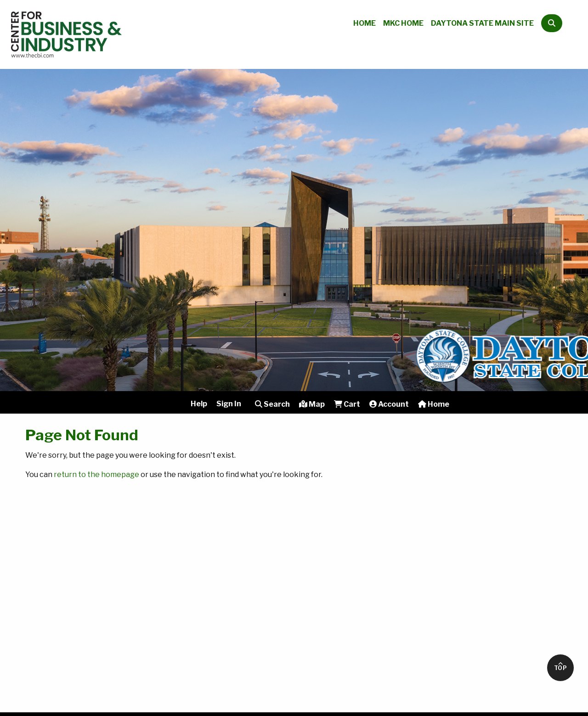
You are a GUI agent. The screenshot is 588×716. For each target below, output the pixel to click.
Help (199, 404)
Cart (347, 404)
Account (389, 404)
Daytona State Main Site (482, 23)
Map (312, 404)
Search (272, 404)
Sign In (229, 404)
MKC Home (403, 23)
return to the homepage (96, 474)
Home (365, 23)
